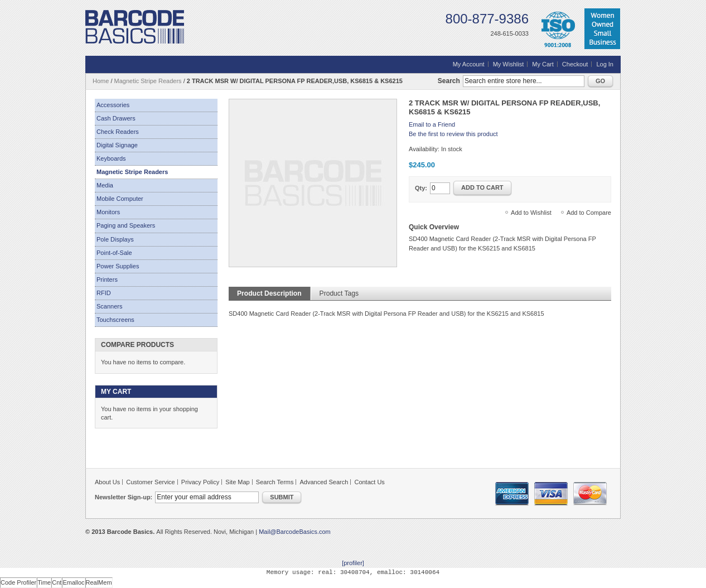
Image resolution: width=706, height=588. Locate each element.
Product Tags (339, 293)
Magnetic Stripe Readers (148, 81)
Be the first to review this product (453, 134)
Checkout (575, 64)
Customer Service (150, 482)
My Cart (543, 64)
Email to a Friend (432, 124)
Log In (605, 64)
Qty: (421, 188)
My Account (469, 64)
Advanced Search (324, 482)
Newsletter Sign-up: (124, 497)
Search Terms (275, 482)
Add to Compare (589, 213)
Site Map (237, 482)
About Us (107, 482)
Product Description (269, 293)
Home (101, 81)
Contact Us (369, 482)
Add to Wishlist (531, 213)
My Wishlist (509, 64)
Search (449, 81)
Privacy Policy (200, 482)
